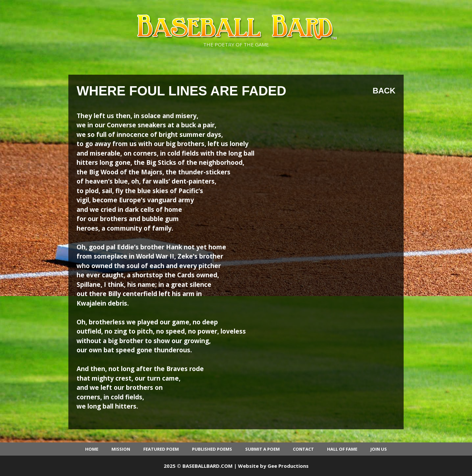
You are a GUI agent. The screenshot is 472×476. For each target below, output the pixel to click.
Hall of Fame (342, 449)
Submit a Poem (262, 449)
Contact (303, 449)
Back (384, 91)
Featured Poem (161, 449)
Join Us (379, 449)
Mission (121, 449)
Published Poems (212, 449)
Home (92, 449)
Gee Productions (288, 466)
